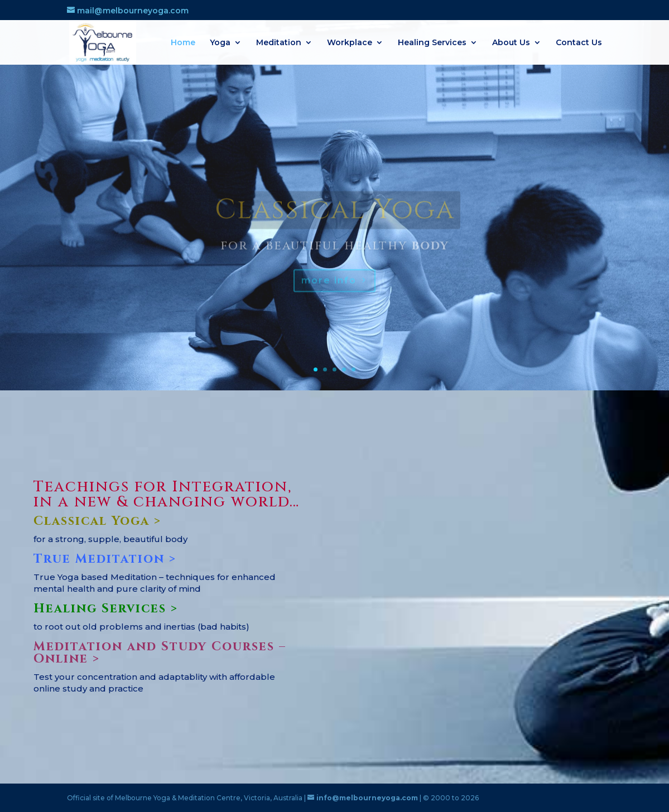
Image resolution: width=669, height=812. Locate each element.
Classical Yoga (335, 221)
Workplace (350, 43)
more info (329, 291)
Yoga (220, 43)
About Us (511, 43)
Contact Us (579, 43)
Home (183, 43)
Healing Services (432, 43)
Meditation (279, 43)
